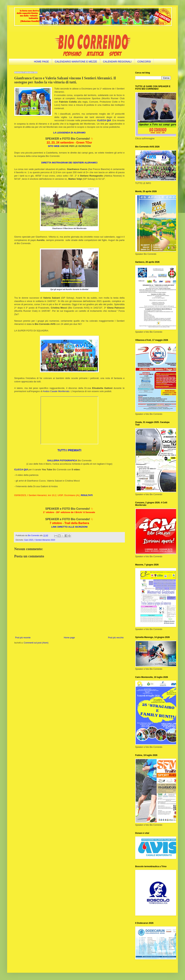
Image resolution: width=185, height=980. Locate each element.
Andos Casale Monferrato (56, 391)
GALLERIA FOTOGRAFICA (62, 460)
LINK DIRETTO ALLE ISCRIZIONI (69, 527)
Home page (69, 638)
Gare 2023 (29, 540)
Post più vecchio (116, 638)
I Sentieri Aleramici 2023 (45, 540)
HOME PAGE (41, 62)
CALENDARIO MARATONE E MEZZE (76, 62)
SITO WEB (54, 146)
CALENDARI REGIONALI (117, 62)
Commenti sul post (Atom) (36, 643)
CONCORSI (144, 62)
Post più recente (23, 638)
